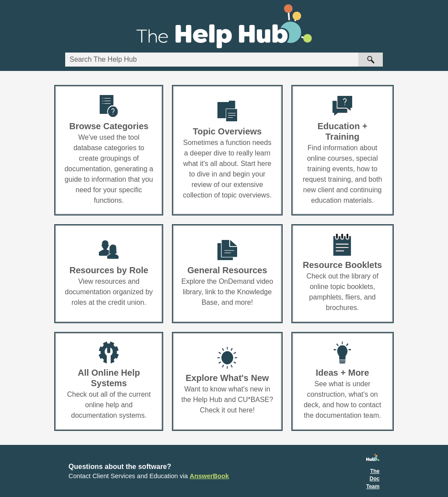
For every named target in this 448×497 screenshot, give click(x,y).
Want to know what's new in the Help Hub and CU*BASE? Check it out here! (227, 400)
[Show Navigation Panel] (431, 26)
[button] (371, 60)
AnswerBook (210, 476)
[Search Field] (224, 60)
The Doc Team (373, 479)
